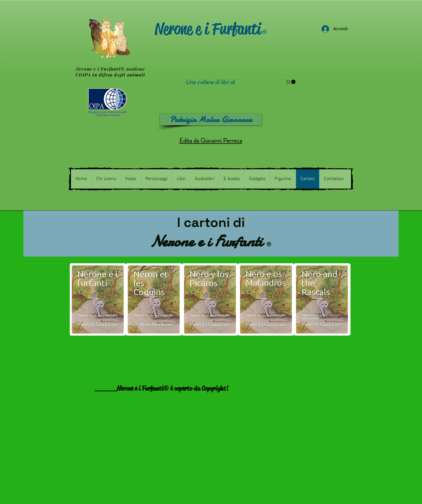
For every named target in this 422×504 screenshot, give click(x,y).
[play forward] (343, 299)
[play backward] (77, 299)
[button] (291, 82)
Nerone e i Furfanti (211, 29)
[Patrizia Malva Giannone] (211, 119)
